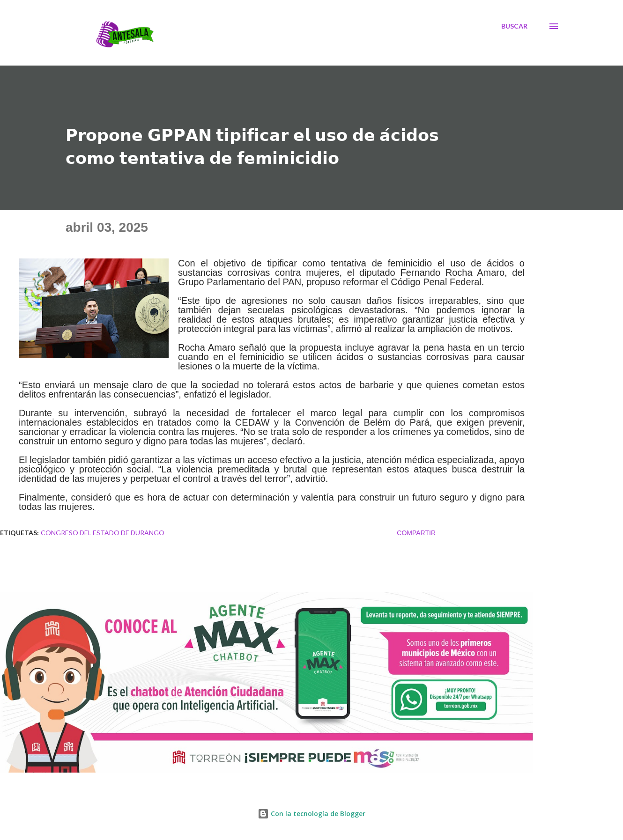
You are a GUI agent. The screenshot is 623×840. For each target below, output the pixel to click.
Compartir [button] (416, 533)
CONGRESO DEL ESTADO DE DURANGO (103, 533)
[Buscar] (514, 26)
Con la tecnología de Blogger (311, 814)
